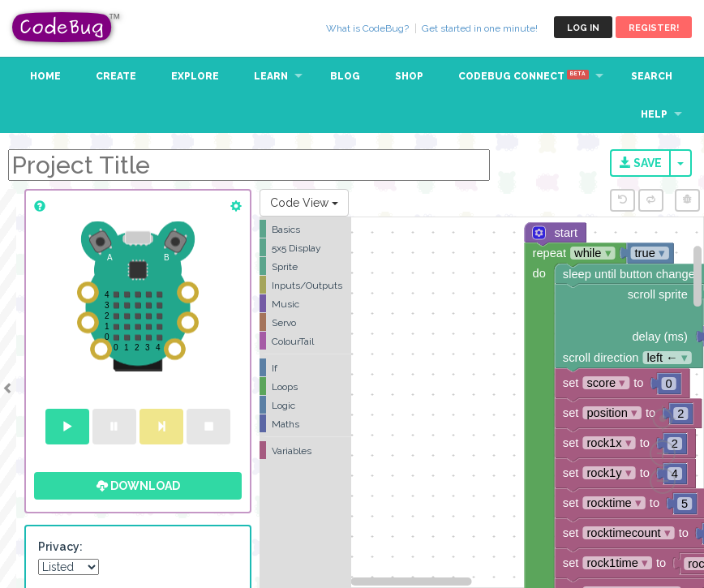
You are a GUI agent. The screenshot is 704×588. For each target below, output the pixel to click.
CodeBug (67, 27)
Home (45, 76)
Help (654, 114)
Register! (654, 28)
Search (652, 76)
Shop (409, 76)
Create (116, 76)
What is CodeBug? (367, 28)
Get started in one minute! (480, 28)
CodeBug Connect (524, 76)
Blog (345, 76)
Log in (583, 28)
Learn (271, 76)
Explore (195, 76)
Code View (304, 203)
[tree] (305, 340)
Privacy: (60, 547)
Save (641, 163)
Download (138, 486)
